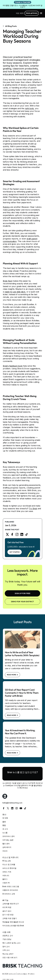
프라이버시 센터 (9, 836)
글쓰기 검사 (7, 911)
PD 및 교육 (7, 861)
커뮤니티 (6, 875)
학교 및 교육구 (8, 954)
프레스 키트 (7, 872)
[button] (41, 13)
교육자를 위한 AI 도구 (11, 904)
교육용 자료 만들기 (10, 918)
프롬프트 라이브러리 (10, 890)
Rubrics (6, 207)
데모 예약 (20, 13)
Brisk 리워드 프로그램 (11, 886)
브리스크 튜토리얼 (9, 868)
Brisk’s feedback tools (13, 366)
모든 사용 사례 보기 (10, 957)
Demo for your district (22, 602)
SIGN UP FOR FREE (23, 593)
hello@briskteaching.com (12, 803)
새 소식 (5, 829)
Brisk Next (7, 281)
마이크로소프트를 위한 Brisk (13, 926)
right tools (29, 108)
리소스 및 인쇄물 (9, 864)
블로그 (5, 879)
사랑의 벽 (6, 883)
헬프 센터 (6, 844)
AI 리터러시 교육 (9, 894)
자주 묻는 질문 (8, 840)
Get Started (15, 552)
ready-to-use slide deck (15, 292)
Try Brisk (33, 509)
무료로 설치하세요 (32, 13)
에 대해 (5, 818)
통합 (4, 825)
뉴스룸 (5, 833)
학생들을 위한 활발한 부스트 (13, 922)
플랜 (4, 822)
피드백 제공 (7, 907)
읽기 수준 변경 (8, 915)
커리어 (5, 851)
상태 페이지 (7, 847)
